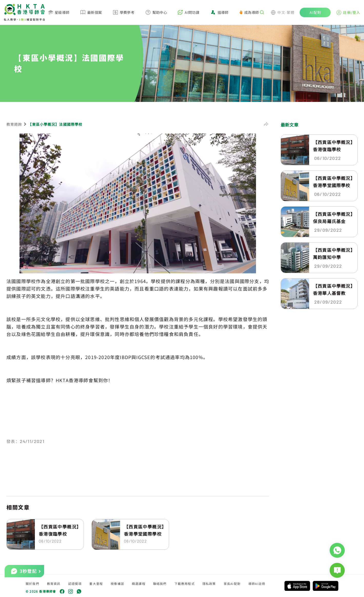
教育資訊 (54, 584)
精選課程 (139, 584)
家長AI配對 (232, 584)
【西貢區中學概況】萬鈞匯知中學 (333, 253)
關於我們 (32, 584)
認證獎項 (75, 584)
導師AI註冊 (257, 584)
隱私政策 (209, 584)
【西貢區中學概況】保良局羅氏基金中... (333, 218)
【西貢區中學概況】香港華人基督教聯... (333, 290)
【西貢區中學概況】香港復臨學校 (59, 530)
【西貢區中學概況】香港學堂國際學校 (144, 530)
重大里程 (96, 584)
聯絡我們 (160, 584)
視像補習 (117, 584)
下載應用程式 (185, 584)
